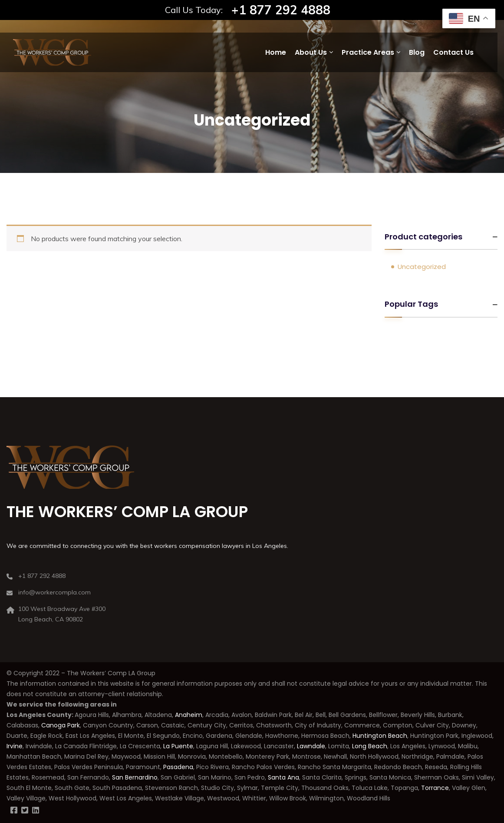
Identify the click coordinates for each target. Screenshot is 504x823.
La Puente (178, 746)
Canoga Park (61, 725)
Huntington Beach (379, 736)
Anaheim (189, 715)
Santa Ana (283, 777)
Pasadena (178, 767)
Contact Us (453, 52)
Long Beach (370, 746)
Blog (417, 52)
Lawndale (311, 746)
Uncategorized (422, 267)
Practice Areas (368, 52)
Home (276, 52)
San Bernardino (134, 777)
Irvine (15, 746)
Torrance (435, 788)
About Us (311, 52)
